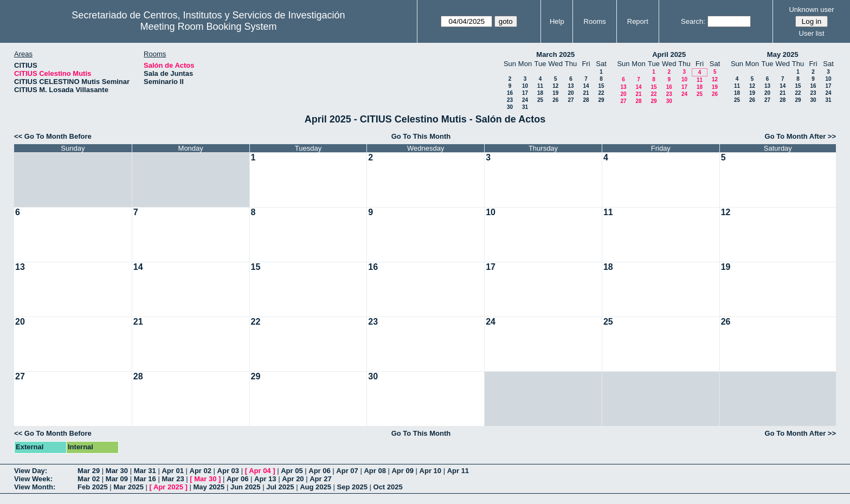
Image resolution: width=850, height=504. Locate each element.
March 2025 (555, 54)
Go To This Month (421, 136)
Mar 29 (89, 471)
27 (571, 100)
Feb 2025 (93, 487)
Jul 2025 (280, 487)
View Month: (35, 487)
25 (540, 100)
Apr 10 (430, 471)
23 (510, 100)
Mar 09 (117, 479)
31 (525, 107)
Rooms (595, 21)
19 (555, 93)
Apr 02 (201, 471)
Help (557, 21)
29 (601, 100)
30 (510, 107)
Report (638, 21)
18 (540, 93)
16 (510, 93)
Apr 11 (458, 471)
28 (586, 100)
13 (571, 86)
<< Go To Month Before (53, 136)
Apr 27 (320, 479)
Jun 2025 (246, 487)
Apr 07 (347, 471)
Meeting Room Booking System (208, 27)
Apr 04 (260, 471)
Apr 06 (319, 471)
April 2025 (669, 54)
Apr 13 (265, 479)
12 (555, 86)
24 (525, 100)
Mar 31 (145, 471)
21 (586, 93)
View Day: (31, 471)
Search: (693, 21)
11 (540, 86)
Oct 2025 (388, 487)
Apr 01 (172, 471)
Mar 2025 (128, 487)
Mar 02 (89, 479)
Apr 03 (228, 471)
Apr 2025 (168, 487)
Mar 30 (117, 471)
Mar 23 (173, 479)
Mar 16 (145, 479)
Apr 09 (402, 471)
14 (586, 86)
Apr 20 (293, 479)
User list (812, 33)
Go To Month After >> (800, 136)
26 (555, 100)
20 (571, 93)
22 (601, 93)
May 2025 (783, 54)
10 (525, 86)
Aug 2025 (315, 487)
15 (601, 86)
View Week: (33, 479)
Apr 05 (292, 471)
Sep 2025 (352, 487)
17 (525, 93)
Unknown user (811, 9)
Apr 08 (375, 471)
